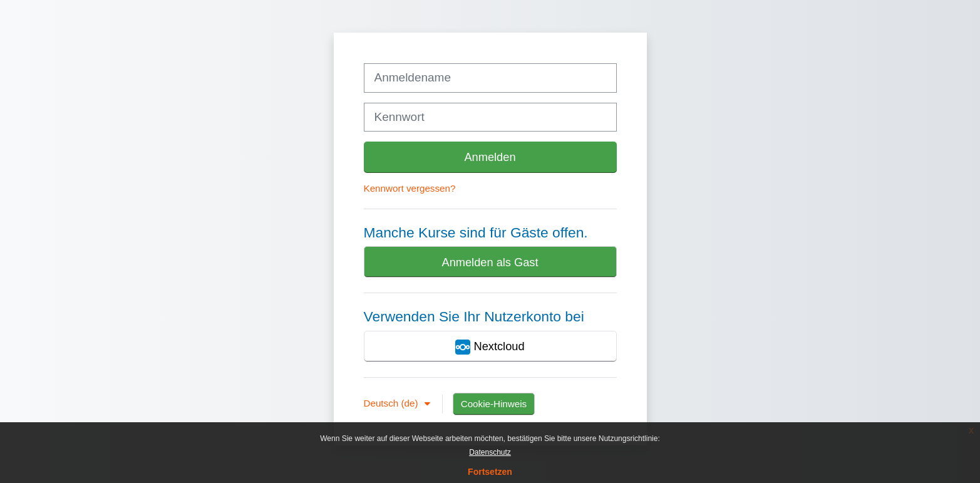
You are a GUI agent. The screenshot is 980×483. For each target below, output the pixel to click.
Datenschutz (490, 452)
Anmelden (490, 157)
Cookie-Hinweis (494, 404)
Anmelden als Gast (490, 262)
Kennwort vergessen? (410, 188)
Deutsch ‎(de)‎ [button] (392, 403)
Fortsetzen (490, 472)
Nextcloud (490, 347)
